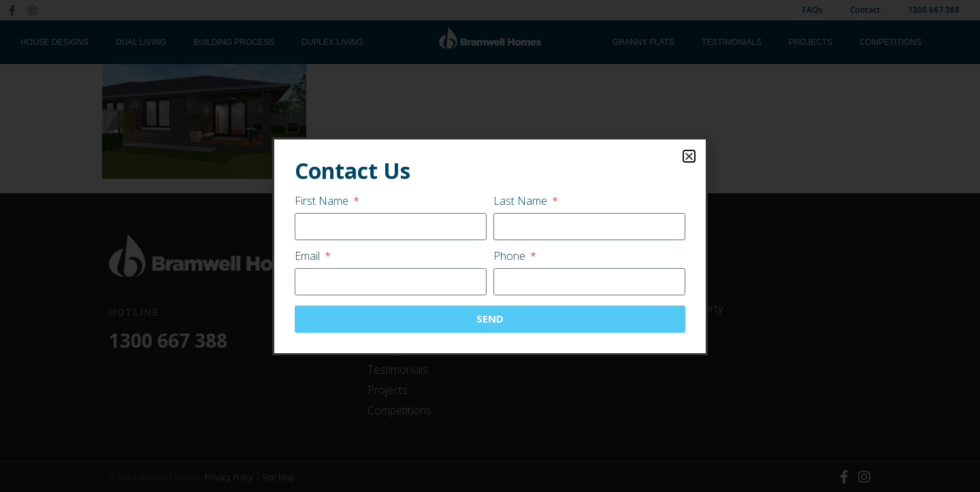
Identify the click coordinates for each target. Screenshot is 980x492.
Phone (511, 257)
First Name (323, 202)
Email (309, 257)
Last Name (522, 202)
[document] (490, 246)
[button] (689, 156)
